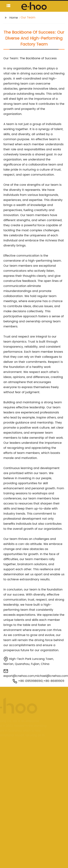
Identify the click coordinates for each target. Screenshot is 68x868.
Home (14, 18)
